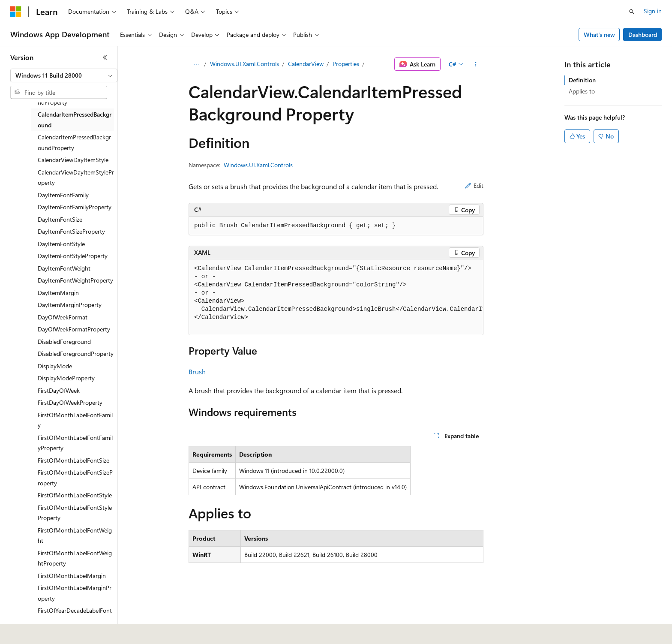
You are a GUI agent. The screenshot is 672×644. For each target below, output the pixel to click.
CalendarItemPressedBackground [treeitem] (75, 120)
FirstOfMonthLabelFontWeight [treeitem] (75, 536)
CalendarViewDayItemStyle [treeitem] (73, 160)
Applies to (582, 91)
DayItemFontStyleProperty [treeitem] (73, 256)
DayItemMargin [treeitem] (58, 293)
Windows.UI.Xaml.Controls (244, 64)
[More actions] (476, 64)
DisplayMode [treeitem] (55, 366)
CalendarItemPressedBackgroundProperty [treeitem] (74, 142)
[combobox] (64, 75)
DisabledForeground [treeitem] (64, 342)
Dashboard (643, 35)
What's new (599, 35)
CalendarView (306, 64)
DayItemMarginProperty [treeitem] (70, 305)
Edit (474, 185)
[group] (336, 297)
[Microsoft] (16, 12)
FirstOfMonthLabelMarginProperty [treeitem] (75, 593)
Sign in (653, 11)
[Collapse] (105, 57)
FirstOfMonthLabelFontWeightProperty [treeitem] (75, 558)
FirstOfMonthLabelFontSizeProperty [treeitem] (75, 478)
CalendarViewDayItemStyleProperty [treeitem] (76, 178)
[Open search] (632, 12)
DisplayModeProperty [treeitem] (66, 378)
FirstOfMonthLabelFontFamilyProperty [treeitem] (75, 443)
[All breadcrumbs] (196, 64)
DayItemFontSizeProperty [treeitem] (71, 231)
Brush (197, 372)
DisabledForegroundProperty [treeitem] (76, 354)
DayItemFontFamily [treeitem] (63, 195)
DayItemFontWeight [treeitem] (64, 268)
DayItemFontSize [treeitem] (60, 219)
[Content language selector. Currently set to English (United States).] (49, 632)
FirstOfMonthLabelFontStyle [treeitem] (75, 495)
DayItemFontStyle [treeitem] (61, 244)
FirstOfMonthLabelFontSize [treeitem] (73, 460)
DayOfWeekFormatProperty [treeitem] (74, 329)
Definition (582, 80)
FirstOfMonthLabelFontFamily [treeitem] (75, 420)
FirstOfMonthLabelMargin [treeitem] (72, 576)
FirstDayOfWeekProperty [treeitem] (70, 402)
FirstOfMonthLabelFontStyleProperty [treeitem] (75, 513)
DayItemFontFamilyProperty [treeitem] (75, 207)
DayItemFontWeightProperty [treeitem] (75, 280)
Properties (346, 64)
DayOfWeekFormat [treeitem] (63, 317)
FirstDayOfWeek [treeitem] (59, 390)
